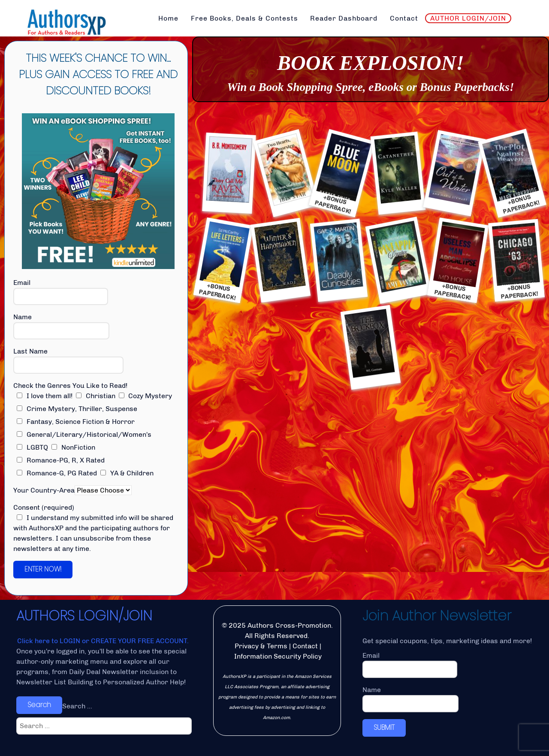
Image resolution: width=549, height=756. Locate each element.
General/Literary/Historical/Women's (84, 434)
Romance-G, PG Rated (57, 473)
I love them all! (45, 396)
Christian (96, 396)
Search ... (77, 706)
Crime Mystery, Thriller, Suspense (77, 409)
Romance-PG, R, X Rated (61, 460)
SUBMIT (384, 727)
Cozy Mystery (146, 396)
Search (39, 705)
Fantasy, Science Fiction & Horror (76, 422)
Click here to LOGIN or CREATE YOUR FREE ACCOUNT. (103, 641)
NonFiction (73, 447)
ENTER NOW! (43, 569)
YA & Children (127, 473)
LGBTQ (32, 447)
